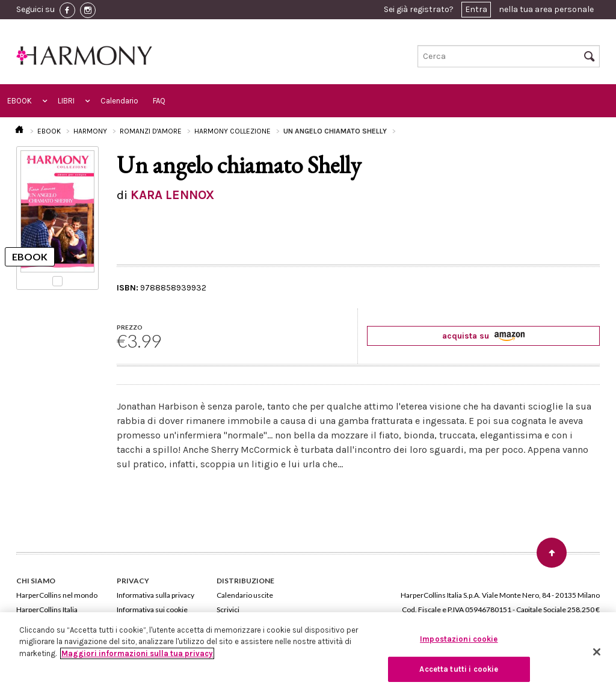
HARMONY (90, 131)
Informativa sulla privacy (156, 595)
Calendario (119, 101)
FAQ (159, 101)
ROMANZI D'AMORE (151, 131)
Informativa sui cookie (152, 610)
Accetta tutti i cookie (459, 669)
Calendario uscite (245, 595)
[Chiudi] (597, 652)
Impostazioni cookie (459, 639)
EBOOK (20, 101)
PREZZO (130, 327)
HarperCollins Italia (47, 610)
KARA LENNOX (172, 195)
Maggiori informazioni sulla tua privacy (137, 653)
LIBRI (66, 101)
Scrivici (228, 610)
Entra (476, 9)
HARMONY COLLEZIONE (233, 131)
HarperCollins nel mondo (57, 595)
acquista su (483, 336)
